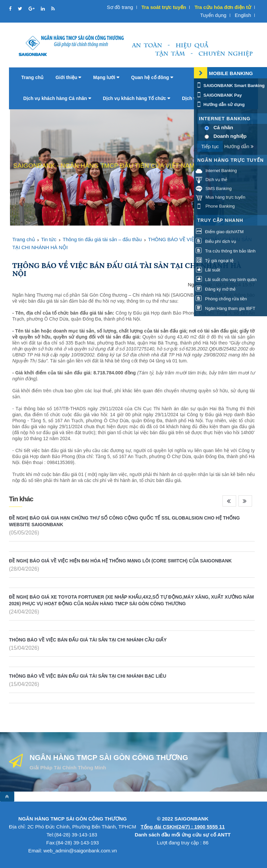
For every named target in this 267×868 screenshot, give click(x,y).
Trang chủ (32, 77)
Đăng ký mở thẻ (216, 289)
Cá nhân (223, 127)
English (243, 15)
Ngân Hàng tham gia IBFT (225, 308)
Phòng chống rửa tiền (221, 299)
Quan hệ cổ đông (152, 77)
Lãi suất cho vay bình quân (226, 280)
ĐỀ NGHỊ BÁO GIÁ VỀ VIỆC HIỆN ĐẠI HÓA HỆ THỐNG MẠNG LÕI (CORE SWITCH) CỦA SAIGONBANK (120, 561)
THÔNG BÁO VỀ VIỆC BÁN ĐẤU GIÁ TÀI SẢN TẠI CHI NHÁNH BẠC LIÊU (88, 676)
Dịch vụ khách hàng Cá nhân (57, 98)
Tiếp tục (210, 146)
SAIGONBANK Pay (219, 95)
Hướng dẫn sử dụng (220, 104)
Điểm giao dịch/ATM (220, 232)
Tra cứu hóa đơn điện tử (223, 7)
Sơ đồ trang (120, 7)
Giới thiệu (68, 77)
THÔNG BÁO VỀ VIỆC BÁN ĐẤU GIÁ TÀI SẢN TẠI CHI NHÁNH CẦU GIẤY (88, 640)
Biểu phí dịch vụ (216, 241)
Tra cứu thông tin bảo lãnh (225, 251)
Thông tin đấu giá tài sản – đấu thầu (102, 239)
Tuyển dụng (213, 15)
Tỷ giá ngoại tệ (215, 261)
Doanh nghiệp (230, 136)
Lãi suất (208, 270)
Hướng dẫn (239, 146)
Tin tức (49, 239)
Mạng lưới (106, 77)
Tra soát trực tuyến (164, 7)
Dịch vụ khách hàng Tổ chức (136, 98)
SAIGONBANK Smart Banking (230, 86)
